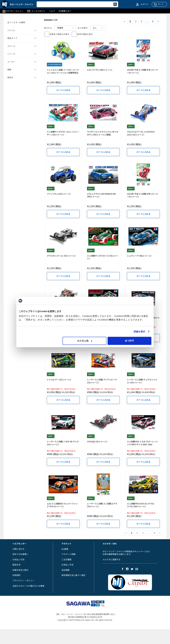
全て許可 (129, 341)
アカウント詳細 (68, 554)
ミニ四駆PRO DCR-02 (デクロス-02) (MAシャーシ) (141, 505)
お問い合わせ (18, 549)
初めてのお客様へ (20, 554)
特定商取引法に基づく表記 (73, 575)
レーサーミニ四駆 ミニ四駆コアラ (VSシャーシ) (102, 505)
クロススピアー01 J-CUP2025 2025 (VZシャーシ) (141, 133)
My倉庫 (65, 549)
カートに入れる (63, 90)
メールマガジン (38, 11)
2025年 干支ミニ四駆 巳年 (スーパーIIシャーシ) (142, 195)
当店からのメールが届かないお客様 (28, 586)
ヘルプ (52, 11)
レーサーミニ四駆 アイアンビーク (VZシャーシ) (102, 381)
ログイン (145, 4)
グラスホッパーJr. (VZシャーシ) (61, 256)
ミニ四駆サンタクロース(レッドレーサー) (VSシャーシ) (63, 133)
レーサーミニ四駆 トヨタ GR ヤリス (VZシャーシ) (63, 443)
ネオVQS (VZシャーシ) (97, 442)
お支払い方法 (18, 559)
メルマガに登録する (111, 559)
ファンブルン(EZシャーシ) (59, 194)
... (147, 21)
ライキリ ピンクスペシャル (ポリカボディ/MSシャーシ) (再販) (103, 133)
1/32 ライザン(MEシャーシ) (100, 70)
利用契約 (16, 575)
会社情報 (65, 570)
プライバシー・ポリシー (23, 580)
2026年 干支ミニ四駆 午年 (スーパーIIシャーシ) (142, 71)
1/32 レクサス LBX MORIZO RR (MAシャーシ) (101, 195)
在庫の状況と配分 (20, 570)
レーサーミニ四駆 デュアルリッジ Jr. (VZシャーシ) (142, 381)
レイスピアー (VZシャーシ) (59, 380)
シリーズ (11, 54)
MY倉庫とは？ (65, 11)
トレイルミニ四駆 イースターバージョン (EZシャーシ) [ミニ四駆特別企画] (63, 73)
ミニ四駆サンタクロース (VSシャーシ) (103, 257)
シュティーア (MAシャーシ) (139, 256)
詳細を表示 (139, 332)
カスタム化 (85, 341)
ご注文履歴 (66, 559)
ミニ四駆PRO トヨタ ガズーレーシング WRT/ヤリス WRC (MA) (142, 443)
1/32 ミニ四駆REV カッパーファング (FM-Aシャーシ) (62, 505)
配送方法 (16, 565)
